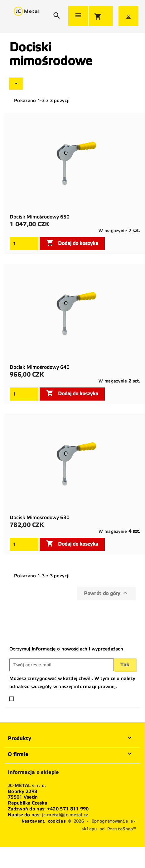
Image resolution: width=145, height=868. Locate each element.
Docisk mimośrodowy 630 (40, 517)
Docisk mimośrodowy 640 (40, 367)
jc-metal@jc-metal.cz (65, 815)
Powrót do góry (107, 593)
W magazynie (113, 231)
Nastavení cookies (44, 821)
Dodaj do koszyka (72, 243)
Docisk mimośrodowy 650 (40, 217)
